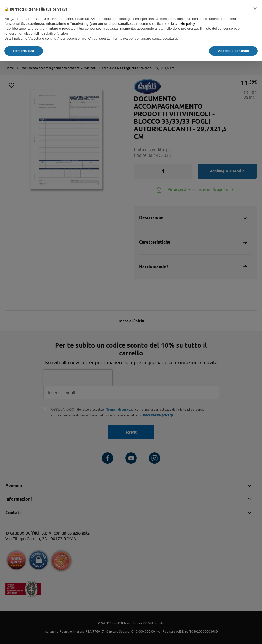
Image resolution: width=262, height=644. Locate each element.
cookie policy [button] (185, 24)
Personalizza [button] (24, 51)
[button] (255, 9)
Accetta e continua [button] (233, 51)
